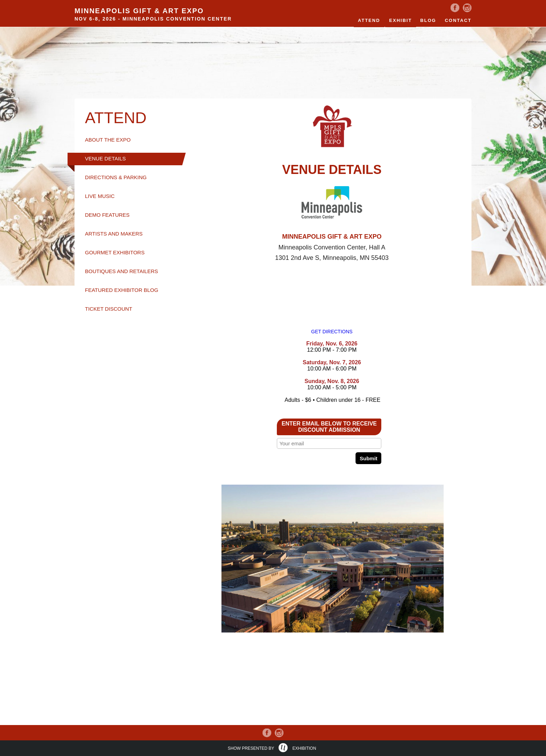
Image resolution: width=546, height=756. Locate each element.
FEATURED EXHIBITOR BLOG (122, 290)
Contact (458, 20)
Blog (428, 20)
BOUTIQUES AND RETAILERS (122, 271)
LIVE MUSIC (100, 196)
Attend (369, 20)
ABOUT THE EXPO (108, 140)
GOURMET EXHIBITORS (115, 252)
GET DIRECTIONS (332, 332)
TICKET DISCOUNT (109, 309)
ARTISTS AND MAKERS (114, 234)
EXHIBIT (401, 20)
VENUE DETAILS (105, 158)
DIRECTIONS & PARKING (116, 177)
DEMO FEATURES (107, 215)
